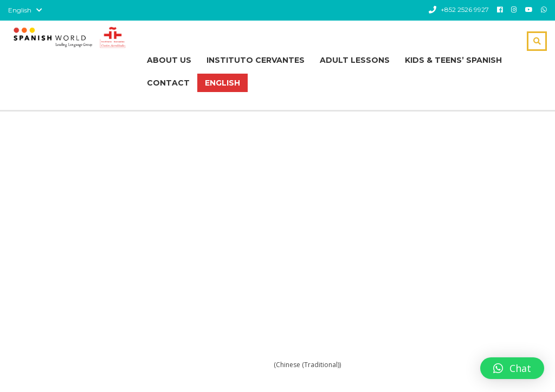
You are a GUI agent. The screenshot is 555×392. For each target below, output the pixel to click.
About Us (169, 60)
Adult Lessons (355, 60)
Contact (168, 83)
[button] (512, 368)
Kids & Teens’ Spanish (453, 60)
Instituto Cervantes (256, 60)
